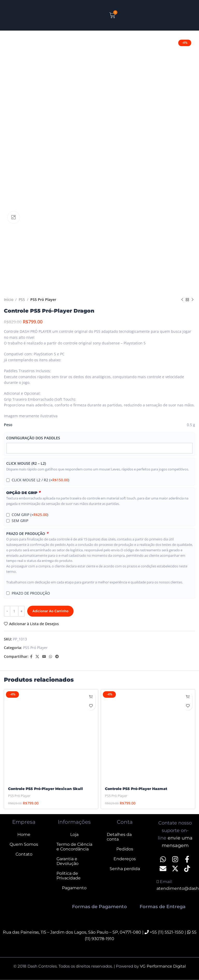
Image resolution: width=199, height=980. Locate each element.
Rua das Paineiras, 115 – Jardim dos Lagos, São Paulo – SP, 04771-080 (72, 932)
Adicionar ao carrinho (50, 611)
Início (9, 299)
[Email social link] (44, 657)
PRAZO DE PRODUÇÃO (27, 534)
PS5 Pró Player (43, 299)
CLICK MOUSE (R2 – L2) (26, 464)
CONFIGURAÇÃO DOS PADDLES (33, 438)
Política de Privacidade (69, 876)
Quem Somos (24, 844)
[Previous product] (182, 300)
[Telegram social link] (57, 657)
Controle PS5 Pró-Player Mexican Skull (45, 789)
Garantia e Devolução (67, 861)
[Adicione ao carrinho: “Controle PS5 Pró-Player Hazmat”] (188, 697)
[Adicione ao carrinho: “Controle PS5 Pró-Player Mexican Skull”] (91, 697)
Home (24, 834)
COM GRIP (30, 515)
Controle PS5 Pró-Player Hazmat (136, 789)
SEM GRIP (20, 521)
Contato (24, 854)
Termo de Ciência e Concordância (74, 847)
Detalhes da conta (119, 837)
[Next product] (193, 300)
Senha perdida (125, 869)
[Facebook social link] (31, 657)
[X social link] (37, 657)
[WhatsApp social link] (51, 657)
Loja (74, 834)
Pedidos (125, 849)
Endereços (125, 859)
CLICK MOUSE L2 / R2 (40, 480)
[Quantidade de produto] (14, 611)
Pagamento (74, 888)
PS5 (22, 299)
